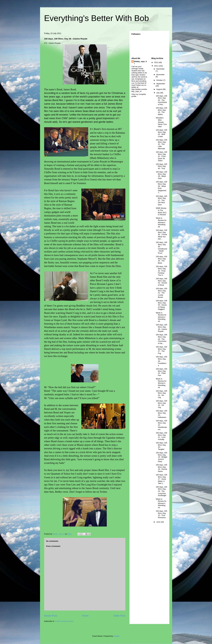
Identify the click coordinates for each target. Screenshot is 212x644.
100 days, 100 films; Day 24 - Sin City (162, 394)
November (160, 75)
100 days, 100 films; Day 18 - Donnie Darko (162, 468)
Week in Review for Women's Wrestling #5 (161, 317)
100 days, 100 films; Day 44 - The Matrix (162, 111)
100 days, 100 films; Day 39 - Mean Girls (162, 175)
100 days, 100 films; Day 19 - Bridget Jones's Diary (162, 457)
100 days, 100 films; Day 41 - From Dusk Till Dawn (162, 156)
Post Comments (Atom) (64, 621)
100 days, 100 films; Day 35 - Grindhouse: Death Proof (162, 248)
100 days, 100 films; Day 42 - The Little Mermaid (162, 144)
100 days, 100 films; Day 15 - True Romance (162, 514)
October (160, 80)
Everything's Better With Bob (97, 18)
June (158, 522)
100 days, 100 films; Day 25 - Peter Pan (162, 372)
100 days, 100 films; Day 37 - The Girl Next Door (162, 200)
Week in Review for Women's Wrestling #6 (161, 222)
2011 (156, 66)
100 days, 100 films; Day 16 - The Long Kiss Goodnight (162, 491)
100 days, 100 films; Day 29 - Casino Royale (162, 328)
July (158, 93)
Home (85, 616)
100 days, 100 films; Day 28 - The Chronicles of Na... (162, 339)
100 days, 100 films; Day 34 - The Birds (162, 260)
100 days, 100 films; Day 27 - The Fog (162, 350)
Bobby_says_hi (141, 62)
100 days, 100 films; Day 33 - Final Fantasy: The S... (162, 271)
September (161, 84)
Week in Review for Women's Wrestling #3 (161, 503)
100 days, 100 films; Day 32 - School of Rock (162, 282)
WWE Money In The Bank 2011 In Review (161, 211)
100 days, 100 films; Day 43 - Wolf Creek (162, 133)
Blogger (116, 636)
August (159, 89)
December (160, 69)
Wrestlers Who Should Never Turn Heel (161, 122)
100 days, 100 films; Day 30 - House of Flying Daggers (162, 305)
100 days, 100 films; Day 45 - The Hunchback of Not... (162, 100)
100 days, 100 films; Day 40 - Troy (162, 166)
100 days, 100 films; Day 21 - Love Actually (162, 436)
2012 (156, 62)
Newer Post (51, 616)
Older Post (119, 616)
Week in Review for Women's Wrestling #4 (161, 383)
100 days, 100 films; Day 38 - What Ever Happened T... (162, 187)
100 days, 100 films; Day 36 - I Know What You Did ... (162, 234)
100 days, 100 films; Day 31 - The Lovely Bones (162, 293)
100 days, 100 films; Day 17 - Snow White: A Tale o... (162, 479)
